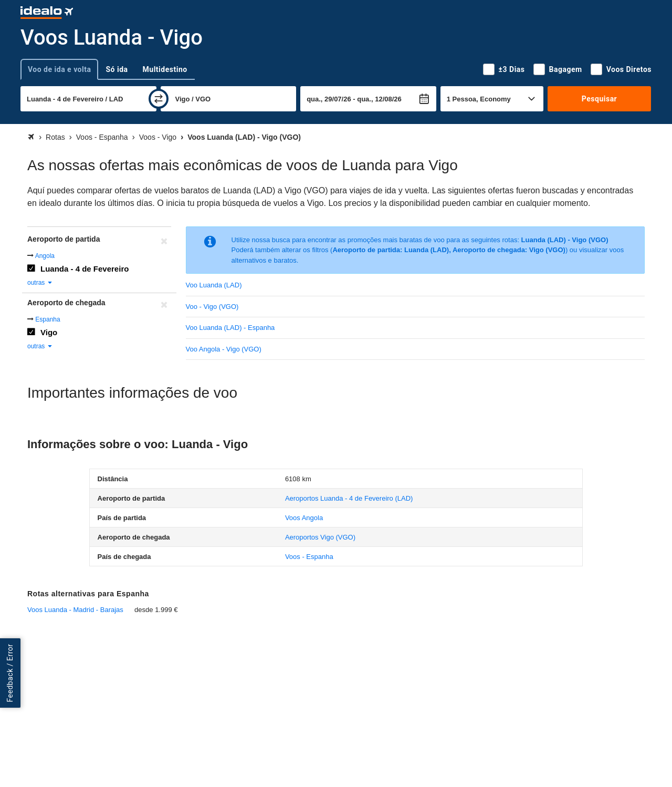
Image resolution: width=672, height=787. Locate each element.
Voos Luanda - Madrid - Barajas (75, 610)
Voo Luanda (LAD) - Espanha (230, 328)
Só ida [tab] (117, 69)
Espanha (48, 319)
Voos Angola (304, 518)
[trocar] (159, 99)
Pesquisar (599, 99)
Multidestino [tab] (165, 69)
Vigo (49, 332)
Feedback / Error (10, 673)
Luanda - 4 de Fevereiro (85, 269)
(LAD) (349, 498)
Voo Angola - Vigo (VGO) (224, 349)
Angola (45, 256)
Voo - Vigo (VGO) (212, 307)
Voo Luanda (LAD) (214, 285)
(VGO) (320, 537)
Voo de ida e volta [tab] (59, 69)
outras (40, 283)
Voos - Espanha (309, 557)
